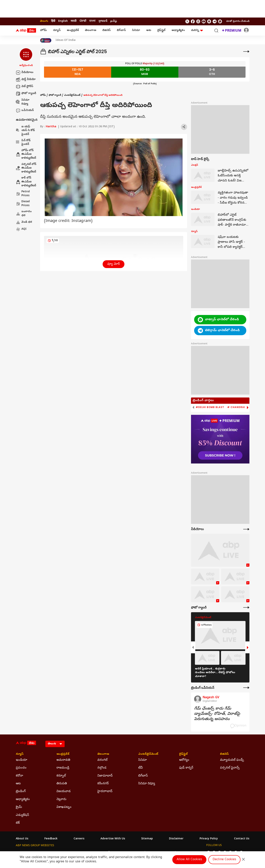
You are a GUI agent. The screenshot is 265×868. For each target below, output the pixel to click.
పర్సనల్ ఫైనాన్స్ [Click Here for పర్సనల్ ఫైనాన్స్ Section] (230, 768)
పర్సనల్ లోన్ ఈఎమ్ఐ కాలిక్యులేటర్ (26, 168)
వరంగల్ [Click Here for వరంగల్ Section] (102, 760)
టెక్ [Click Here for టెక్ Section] (18, 823)
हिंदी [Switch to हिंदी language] (53, 21)
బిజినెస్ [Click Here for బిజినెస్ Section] (224, 754)
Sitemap (147, 839)
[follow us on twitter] (187, 21)
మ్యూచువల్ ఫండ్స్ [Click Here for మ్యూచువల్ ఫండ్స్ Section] (232, 760)
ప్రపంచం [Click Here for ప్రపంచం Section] (21, 768)
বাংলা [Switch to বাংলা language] (92, 21)
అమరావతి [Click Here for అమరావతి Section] (63, 760)
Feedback (51, 839)
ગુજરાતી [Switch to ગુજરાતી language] (103, 21)
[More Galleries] (246, 607)
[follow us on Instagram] (209, 21)
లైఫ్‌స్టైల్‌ (161, 30)
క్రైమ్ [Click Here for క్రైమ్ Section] (19, 807)
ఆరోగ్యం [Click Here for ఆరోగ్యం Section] (184, 760)
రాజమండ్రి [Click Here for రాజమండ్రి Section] (63, 768)
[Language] (55, 744)
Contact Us (242, 839)
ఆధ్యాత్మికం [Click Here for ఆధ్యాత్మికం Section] (23, 799)
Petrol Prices (23, 194)
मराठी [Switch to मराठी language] (74, 21)
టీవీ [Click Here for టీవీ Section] (140, 768)
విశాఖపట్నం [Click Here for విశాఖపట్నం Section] (64, 807)
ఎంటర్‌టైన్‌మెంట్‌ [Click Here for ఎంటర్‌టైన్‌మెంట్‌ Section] (148, 754)
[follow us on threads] (198, 21)
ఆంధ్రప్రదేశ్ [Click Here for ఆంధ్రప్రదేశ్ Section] (63, 754)
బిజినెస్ (107, 30)
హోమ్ (43, 30)
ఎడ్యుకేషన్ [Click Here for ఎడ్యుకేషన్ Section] (22, 815)
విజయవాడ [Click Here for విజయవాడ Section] (64, 791)
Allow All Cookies (189, 860)
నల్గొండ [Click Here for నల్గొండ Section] (102, 768)
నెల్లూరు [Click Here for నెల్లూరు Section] (61, 799)
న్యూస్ (57, 30)
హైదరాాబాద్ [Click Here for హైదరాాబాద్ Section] (105, 791)
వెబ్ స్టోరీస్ (24, 87)
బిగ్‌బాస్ (121, 30)
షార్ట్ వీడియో (26, 80)
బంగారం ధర (24, 214)
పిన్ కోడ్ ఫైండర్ (23, 143)
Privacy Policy (209, 839)
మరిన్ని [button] (197, 30)
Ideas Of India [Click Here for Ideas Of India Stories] (66, 40)
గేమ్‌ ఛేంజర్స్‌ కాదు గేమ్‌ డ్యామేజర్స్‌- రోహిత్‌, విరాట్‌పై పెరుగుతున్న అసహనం (217, 714)
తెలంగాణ (91, 30)
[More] (246, 51)
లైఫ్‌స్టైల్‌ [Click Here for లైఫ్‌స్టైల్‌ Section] (183, 754)
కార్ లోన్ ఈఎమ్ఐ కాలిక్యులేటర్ (26, 182)
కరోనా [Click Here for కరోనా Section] (19, 776)
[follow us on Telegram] (215, 21)
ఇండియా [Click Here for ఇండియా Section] (22, 760)
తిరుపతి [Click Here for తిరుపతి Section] (62, 784)
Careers (79, 839)
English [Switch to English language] (63, 21)
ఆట (149, 30)
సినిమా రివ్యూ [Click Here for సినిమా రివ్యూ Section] (147, 784)
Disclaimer (176, 839)
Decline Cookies (224, 860)
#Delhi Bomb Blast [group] (210, 407)
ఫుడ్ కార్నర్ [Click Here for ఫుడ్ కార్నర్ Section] (186, 768)
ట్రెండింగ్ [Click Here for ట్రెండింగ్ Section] (21, 791)
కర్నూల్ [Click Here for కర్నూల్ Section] (61, 776)
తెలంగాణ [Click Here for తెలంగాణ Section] (103, 754)
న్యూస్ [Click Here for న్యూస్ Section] (20, 754)
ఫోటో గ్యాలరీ (26, 94)
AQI (21, 229)
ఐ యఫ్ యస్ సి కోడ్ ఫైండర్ (25, 131)
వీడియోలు (25, 73)
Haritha (51, 127)
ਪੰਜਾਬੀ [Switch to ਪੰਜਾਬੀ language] (83, 21)
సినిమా (136, 30)
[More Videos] (246, 529)
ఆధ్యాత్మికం (178, 30)
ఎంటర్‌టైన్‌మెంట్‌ (72, 95)
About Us (22, 839)
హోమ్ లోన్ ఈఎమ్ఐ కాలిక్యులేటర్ (26, 154)
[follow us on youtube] (204, 21)
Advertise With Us (113, 839)
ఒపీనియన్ (25, 111)
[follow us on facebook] (193, 21)
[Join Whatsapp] (220, 21)
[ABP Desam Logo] (26, 31)
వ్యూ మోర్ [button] (114, 264)
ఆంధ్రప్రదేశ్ (73, 30)
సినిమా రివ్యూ (23, 102)
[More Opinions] (246, 688)
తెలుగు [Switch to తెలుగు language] (44, 21)
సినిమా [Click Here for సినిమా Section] (143, 760)
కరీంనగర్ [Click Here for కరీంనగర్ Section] (103, 784)
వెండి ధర (24, 222)
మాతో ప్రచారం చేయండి (238, 21)
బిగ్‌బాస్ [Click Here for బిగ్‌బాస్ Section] (143, 776)
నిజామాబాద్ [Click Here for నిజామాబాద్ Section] (105, 776)
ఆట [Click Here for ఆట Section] (18, 784)
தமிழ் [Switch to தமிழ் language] (114, 21)
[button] (26, 58)
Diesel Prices (23, 204)
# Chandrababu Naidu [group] (244, 407)
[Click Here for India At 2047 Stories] (46, 40)
